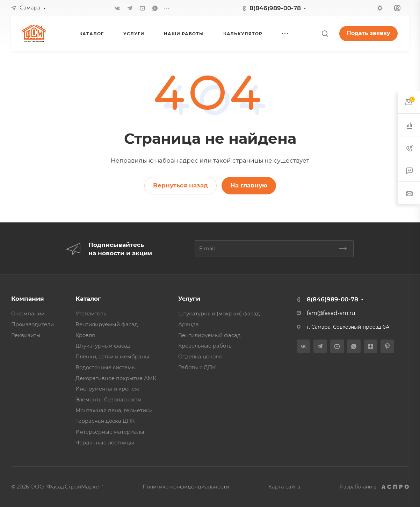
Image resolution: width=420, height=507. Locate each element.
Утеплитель (91, 314)
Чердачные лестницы (105, 443)
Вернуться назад (180, 185)
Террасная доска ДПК (105, 421)
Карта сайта (284, 487)
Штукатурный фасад (103, 346)
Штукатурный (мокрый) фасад (219, 314)
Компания (28, 299)
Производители (32, 324)
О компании (28, 314)
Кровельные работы (205, 346)
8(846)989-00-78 (275, 8)
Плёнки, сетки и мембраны (112, 357)
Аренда (189, 324)
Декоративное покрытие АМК (116, 378)
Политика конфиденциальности (186, 487)
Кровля (85, 335)
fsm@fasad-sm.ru (331, 313)
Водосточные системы (106, 367)
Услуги (189, 299)
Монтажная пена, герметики (114, 410)
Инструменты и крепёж (107, 389)
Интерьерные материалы (110, 432)
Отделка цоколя (200, 357)
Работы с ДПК (197, 367)
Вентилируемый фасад (107, 324)
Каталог (88, 299)
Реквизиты (26, 335)
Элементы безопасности (108, 400)
